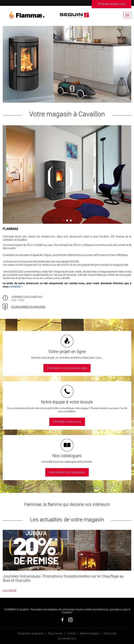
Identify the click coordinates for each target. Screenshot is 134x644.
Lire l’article (10, 590)
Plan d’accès (55, 633)
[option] (67, 64)
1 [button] (63, 220)
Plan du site (110, 633)
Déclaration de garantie (31, 633)
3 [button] (71, 220)
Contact (71, 633)
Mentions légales (90, 633)
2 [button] (67, 220)
